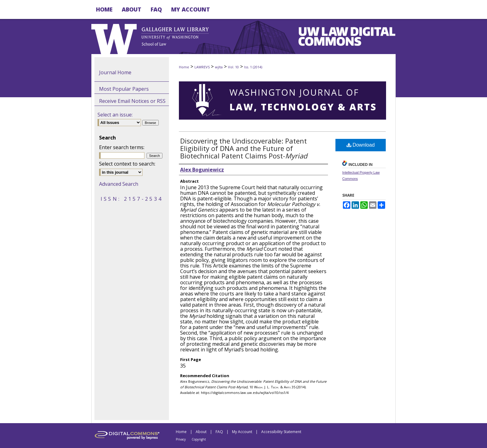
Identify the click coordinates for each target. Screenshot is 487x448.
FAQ (219, 432)
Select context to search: (127, 164)
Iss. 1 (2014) (253, 67)
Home (184, 67)
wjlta (219, 67)
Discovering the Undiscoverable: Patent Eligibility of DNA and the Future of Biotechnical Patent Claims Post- (244, 148)
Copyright (199, 439)
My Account (242, 432)
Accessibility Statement (281, 432)
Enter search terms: (122, 147)
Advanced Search (119, 184)
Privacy (181, 439)
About (201, 432)
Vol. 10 (233, 67)
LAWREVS (202, 67)
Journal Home (115, 72)
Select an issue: (115, 115)
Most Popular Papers (124, 89)
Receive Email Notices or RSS (132, 101)
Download (361, 145)
